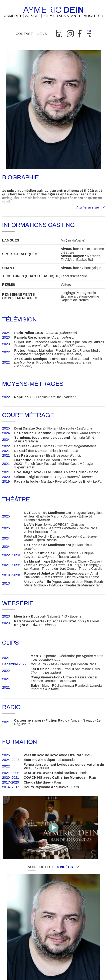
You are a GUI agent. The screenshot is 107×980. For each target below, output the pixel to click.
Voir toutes (54, 867)
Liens (42, 34)
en (89, 36)
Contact (24, 34)
